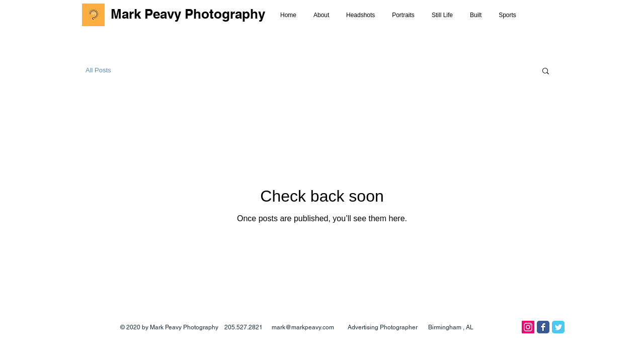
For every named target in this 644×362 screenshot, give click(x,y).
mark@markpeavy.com (303, 327)
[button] (546, 72)
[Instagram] (528, 327)
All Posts (98, 70)
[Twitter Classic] (558, 327)
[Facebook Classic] (543, 327)
